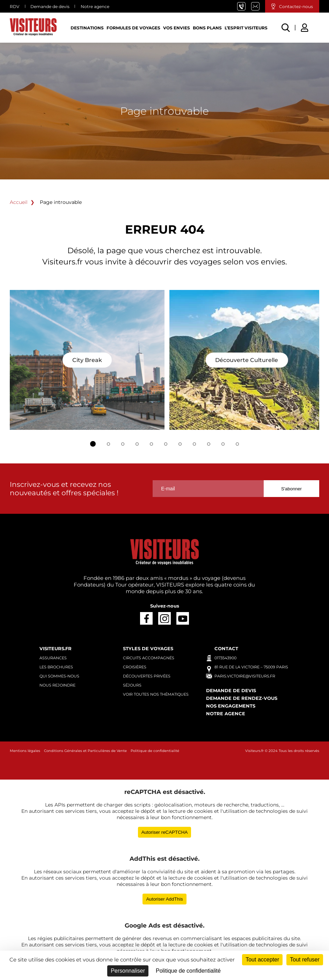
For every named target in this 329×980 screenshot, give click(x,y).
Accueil (19, 202)
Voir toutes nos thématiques (156, 694)
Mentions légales (25, 751)
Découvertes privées (147, 676)
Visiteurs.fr (56, 648)
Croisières (135, 667)
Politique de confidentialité (155, 751)
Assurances (53, 658)
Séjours (132, 685)
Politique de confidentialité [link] (188, 971)
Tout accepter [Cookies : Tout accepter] (262, 960)
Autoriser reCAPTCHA (165, 832)
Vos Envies (177, 28)
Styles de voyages (148, 648)
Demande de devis (50, 6)
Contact (226, 648)
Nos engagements (231, 706)
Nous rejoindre (57, 685)
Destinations (87, 28)
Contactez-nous (296, 6)
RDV (14, 6)
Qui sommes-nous (59, 676)
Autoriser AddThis (164, 899)
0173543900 (225, 658)
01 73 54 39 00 (244, 6)
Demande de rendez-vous (242, 698)
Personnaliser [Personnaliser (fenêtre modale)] (128, 971)
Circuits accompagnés (149, 658)
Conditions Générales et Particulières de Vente (85, 751)
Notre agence (95, 6)
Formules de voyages (133, 28)
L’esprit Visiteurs (246, 28)
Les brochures (56, 667)
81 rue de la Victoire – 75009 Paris (251, 667)
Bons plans (207, 28)
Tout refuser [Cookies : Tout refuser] (305, 960)
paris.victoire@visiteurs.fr (258, 6)
